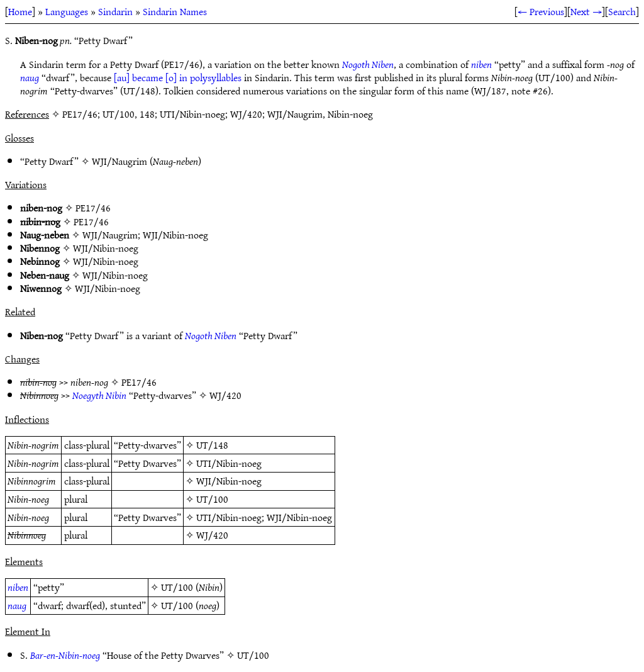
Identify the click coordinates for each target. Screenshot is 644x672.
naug (30, 77)
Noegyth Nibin (99, 395)
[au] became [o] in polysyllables (178, 77)
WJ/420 (225, 395)
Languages (67, 11)
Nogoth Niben (368, 64)
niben (481, 64)
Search (622, 11)
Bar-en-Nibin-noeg (65, 655)
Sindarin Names (175, 11)
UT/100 (212, 499)
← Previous (541, 11)
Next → (586, 11)
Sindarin (115, 11)
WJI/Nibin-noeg (175, 235)
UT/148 (212, 445)
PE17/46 (93, 208)
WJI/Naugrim (119, 161)
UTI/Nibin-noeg (229, 463)
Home (20, 11)
